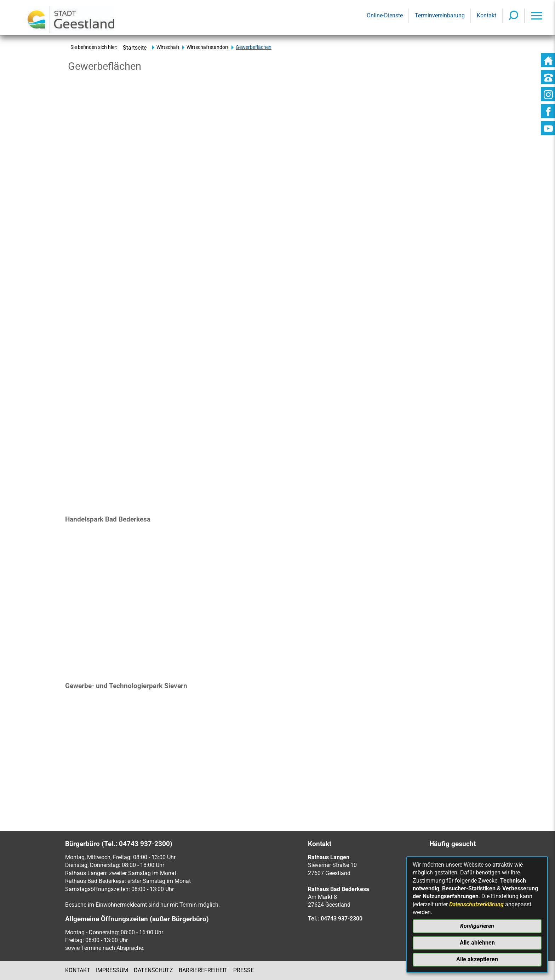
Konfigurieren (477, 926)
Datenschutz (153, 970)
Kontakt (78, 970)
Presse (244, 970)
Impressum (112, 970)
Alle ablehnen (477, 943)
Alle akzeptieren (477, 959)
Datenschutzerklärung (476, 904)
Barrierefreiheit (203, 970)
